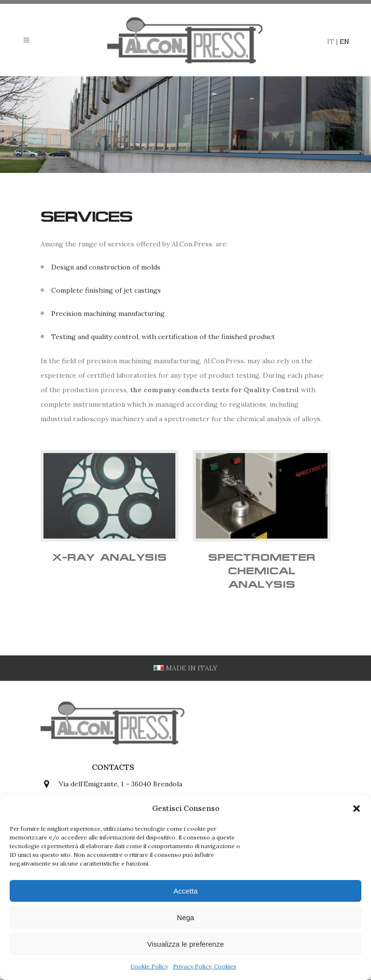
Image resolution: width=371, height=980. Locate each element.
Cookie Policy (149, 966)
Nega (185, 917)
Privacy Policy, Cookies (205, 966)
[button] (357, 809)
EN (344, 42)
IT (331, 42)
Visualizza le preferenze (186, 944)
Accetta (185, 891)
